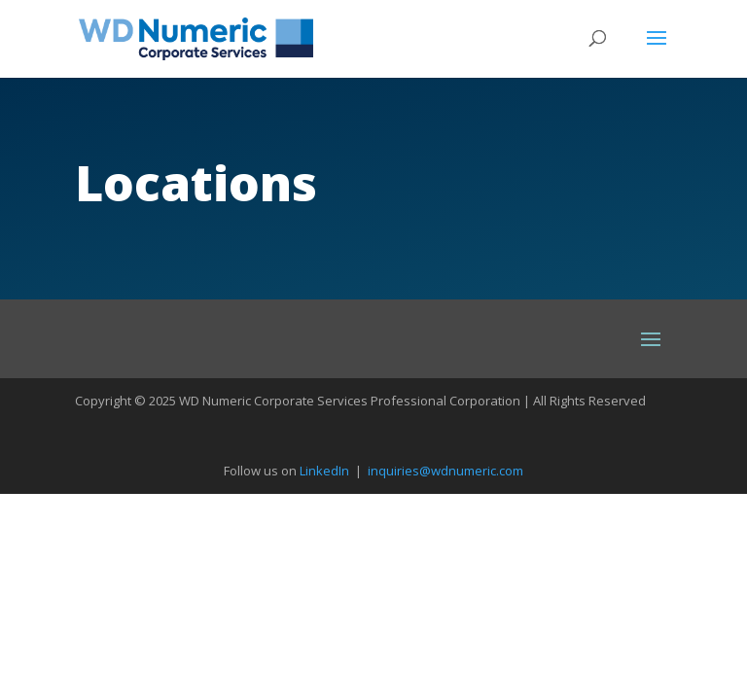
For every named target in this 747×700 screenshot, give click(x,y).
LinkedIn (324, 471)
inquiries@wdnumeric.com (445, 471)
